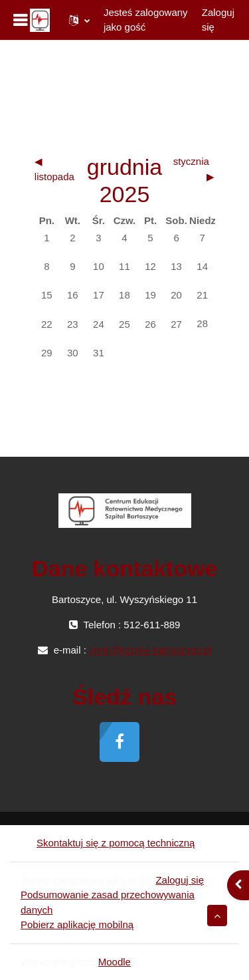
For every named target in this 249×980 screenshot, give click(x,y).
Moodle (115, 962)
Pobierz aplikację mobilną (77, 924)
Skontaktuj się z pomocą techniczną (108, 843)
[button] (79, 20)
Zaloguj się (218, 20)
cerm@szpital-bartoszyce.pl (150, 650)
